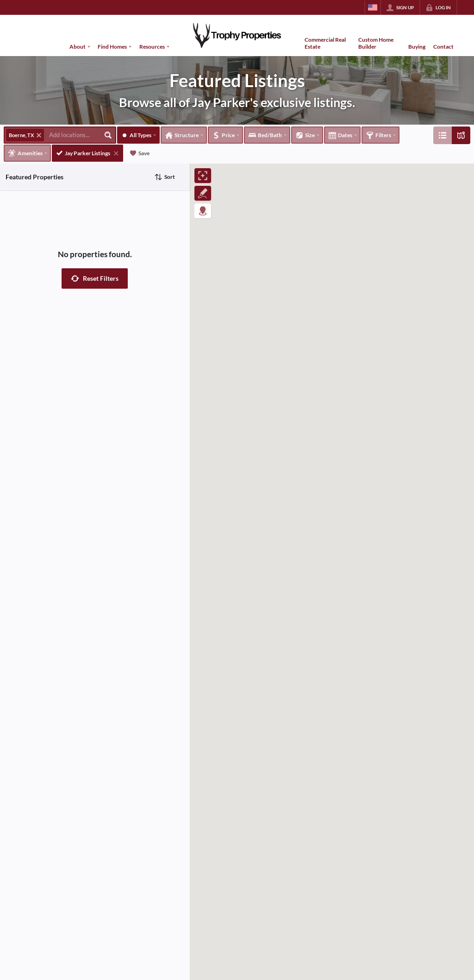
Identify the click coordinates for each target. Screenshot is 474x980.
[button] (95, 278)
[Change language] (373, 7)
